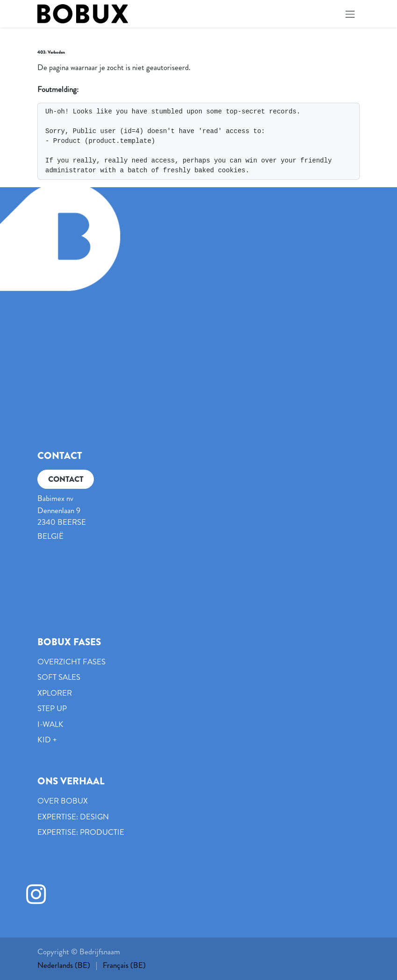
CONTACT (66, 479)
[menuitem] (64, 966)
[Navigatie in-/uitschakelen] (350, 14)
